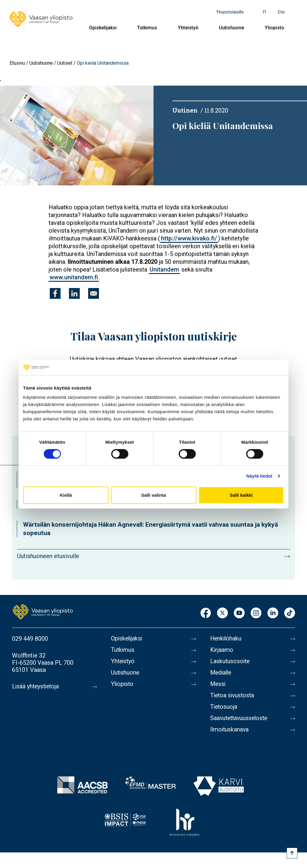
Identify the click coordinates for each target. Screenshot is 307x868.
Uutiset (65, 63)
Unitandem (164, 269)
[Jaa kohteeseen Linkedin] (74, 293)
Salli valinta (154, 495)
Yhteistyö (188, 28)
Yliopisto (274, 28)
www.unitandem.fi (74, 277)
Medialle (222, 673)
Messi (218, 684)
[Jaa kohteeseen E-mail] (94, 293)
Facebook (206, 613)
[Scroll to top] (292, 853)
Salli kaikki (241, 495)
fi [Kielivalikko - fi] (264, 12)
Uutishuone (231, 28)
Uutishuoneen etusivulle (48, 556)
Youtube (239, 613)
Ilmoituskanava (230, 730)
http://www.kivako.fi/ (189, 238)
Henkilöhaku (226, 639)
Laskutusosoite (230, 661)
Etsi (281, 12)
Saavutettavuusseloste (240, 718)
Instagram (256, 613)
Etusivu (17, 63)
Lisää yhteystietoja (36, 687)
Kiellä (66, 495)
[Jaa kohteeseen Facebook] (55, 293)
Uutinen (185, 110)
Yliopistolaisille (230, 12)
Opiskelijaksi (103, 28)
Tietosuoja (224, 707)
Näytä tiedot (259, 476)
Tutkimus (147, 28)
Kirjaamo (222, 650)
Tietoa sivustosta (233, 696)
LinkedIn (273, 613)
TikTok (290, 613)
